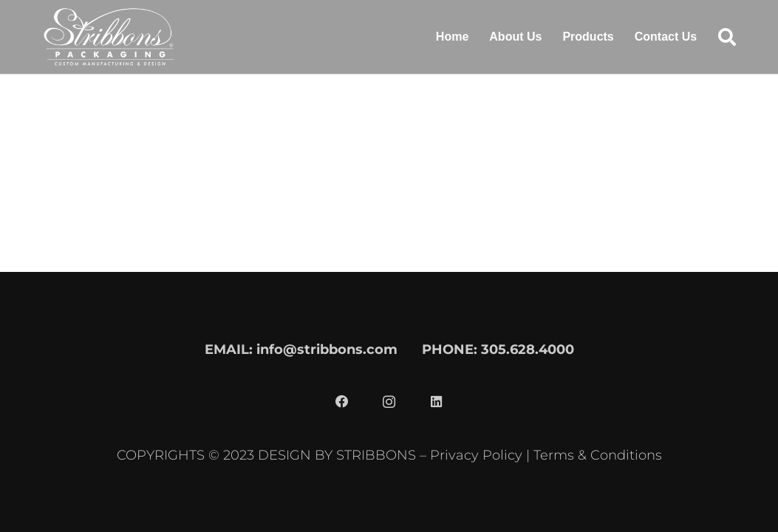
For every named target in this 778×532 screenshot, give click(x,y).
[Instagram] (389, 402)
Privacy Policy (476, 455)
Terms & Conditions (598, 455)
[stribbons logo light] (109, 37)
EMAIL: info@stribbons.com (301, 349)
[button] (727, 37)
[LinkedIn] (437, 402)
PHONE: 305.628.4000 (498, 349)
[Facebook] (342, 402)
